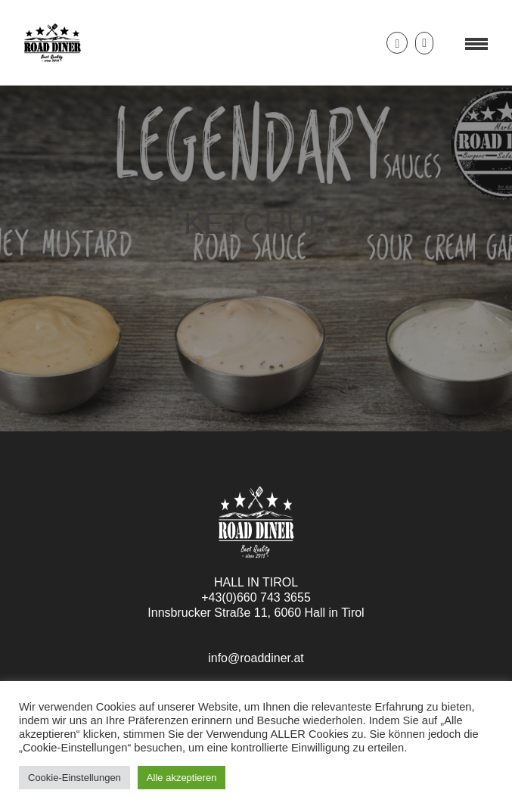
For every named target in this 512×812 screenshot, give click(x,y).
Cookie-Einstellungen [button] (74, 778)
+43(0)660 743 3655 (256, 597)
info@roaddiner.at (256, 658)
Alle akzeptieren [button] (182, 778)
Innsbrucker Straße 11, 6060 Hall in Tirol (256, 613)
